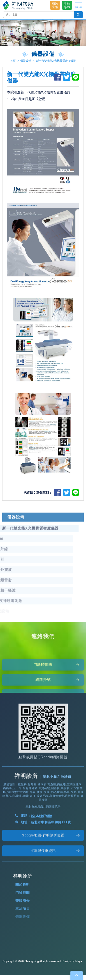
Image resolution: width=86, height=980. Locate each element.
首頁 (13, 61)
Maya (79, 961)
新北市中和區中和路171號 (51, 841)
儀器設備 (26, 61)
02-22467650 (42, 834)
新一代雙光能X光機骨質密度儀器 (56, 61)
